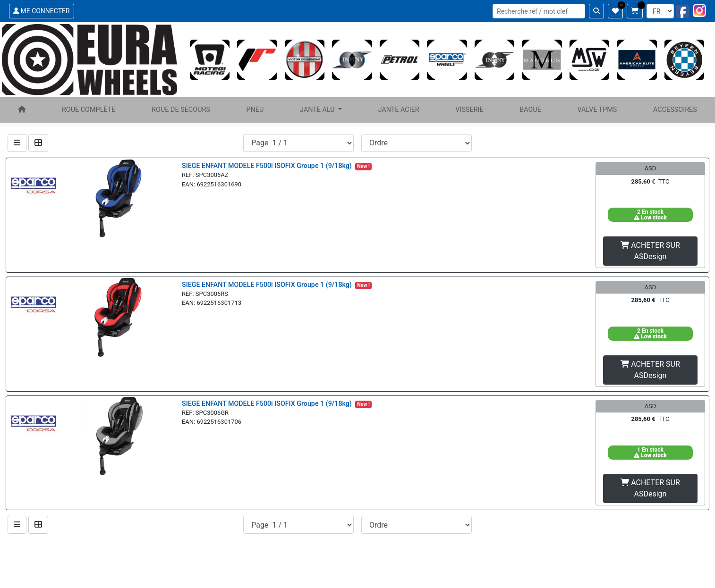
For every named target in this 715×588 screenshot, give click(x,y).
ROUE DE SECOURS (181, 110)
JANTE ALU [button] (318, 110)
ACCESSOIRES (675, 110)
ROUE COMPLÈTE (89, 110)
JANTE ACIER (398, 110)
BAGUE (530, 110)
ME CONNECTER (42, 11)
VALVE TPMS (597, 110)
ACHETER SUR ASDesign (650, 251)
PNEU (255, 110)
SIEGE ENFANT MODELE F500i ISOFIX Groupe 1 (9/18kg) (268, 166)
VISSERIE (469, 110)
